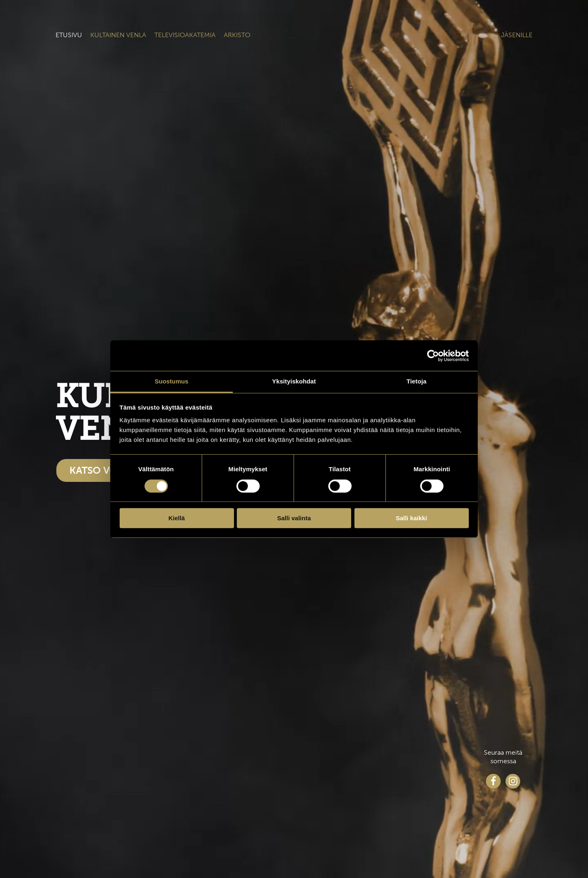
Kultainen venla (118, 35)
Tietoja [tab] (417, 381)
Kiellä (176, 518)
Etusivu (69, 35)
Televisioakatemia (185, 35)
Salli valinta (294, 518)
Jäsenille (517, 35)
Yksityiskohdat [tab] (294, 381)
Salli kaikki (411, 518)
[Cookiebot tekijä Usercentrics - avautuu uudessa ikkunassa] (433, 356)
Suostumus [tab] (172, 381)
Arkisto (237, 35)
